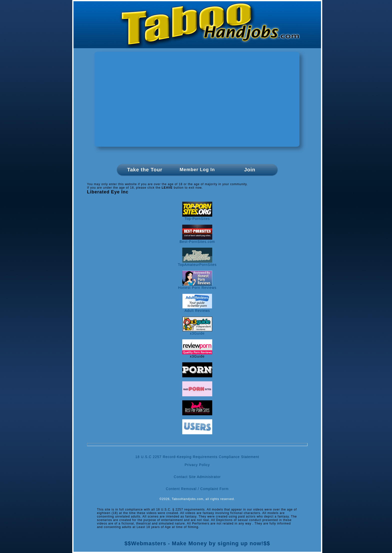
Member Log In (197, 170)
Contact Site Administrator (197, 477)
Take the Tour (145, 170)
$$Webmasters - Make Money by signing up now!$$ (197, 543)
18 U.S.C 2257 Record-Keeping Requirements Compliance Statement (197, 457)
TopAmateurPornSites (197, 263)
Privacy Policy (197, 465)
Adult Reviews (197, 309)
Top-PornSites (197, 217)
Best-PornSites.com (197, 240)
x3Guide (197, 332)
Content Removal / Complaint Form (197, 489)
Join (250, 170)
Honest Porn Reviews (197, 286)
